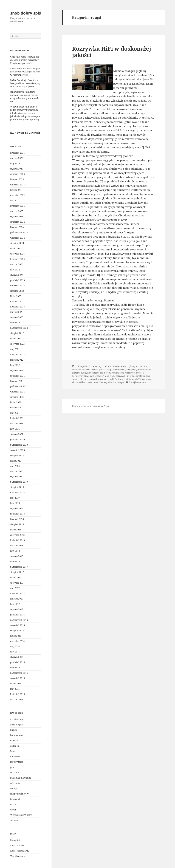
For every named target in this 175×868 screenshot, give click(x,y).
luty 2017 (15, 604)
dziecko (14, 741)
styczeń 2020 (17, 477)
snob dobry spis (26, 13)
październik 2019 (19, 482)
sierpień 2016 (17, 631)
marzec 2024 (17, 264)
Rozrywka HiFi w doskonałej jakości (112, 52)
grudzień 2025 (18, 174)
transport (15, 799)
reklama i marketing (21, 778)
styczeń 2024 (17, 275)
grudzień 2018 (18, 514)
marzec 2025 (17, 211)
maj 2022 (15, 349)
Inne (13, 751)
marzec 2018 (17, 546)
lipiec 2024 (16, 248)
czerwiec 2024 (17, 254)
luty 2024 (15, 270)
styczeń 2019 (17, 508)
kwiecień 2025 (18, 206)
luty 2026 (15, 163)
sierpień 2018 (17, 524)
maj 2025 (15, 201)
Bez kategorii (17, 725)
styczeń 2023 (17, 317)
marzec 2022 (17, 360)
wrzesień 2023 (18, 286)
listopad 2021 (17, 381)
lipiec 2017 (16, 577)
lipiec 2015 (16, 684)
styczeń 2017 (17, 609)
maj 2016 (15, 646)
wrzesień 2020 (18, 450)
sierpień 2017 (17, 572)
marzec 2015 (17, 699)
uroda (13, 804)
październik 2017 (19, 567)
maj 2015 (15, 689)
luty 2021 (15, 429)
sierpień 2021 (17, 397)
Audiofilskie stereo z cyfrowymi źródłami (127, 366)
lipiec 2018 (16, 530)
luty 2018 (15, 551)
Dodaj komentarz (137, 382)
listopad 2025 (17, 179)
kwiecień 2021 (18, 418)
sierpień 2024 (17, 243)
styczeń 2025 (17, 217)
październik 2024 (19, 232)
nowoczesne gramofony (99, 373)
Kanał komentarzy (20, 851)
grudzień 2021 (18, 376)
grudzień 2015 (18, 662)
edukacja (15, 746)
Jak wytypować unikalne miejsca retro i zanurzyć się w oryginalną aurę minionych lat (25, 97)
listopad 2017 (17, 562)
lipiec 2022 (16, 339)
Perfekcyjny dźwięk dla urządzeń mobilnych (93, 376)
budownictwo (17, 735)
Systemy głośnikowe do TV (128, 379)
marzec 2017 (17, 599)
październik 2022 (19, 328)
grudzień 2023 (18, 280)
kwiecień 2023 (18, 307)
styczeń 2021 (17, 434)
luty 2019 (15, 503)
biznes (13, 730)
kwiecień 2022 (18, 354)
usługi (13, 810)
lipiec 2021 (16, 402)
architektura (17, 719)
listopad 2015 (17, 668)
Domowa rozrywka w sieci (85, 370)
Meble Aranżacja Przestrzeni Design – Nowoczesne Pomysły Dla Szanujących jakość (25, 83)
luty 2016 (15, 652)
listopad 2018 (17, 519)
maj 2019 (15, 498)
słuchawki (146, 379)
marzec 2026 (17, 158)
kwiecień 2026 (18, 153)
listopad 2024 (17, 227)
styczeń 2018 (17, 556)
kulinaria (15, 757)
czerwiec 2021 (17, 408)
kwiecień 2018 (18, 540)
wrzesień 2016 (18, 625)
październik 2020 (19, 445)
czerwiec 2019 (17, 492)
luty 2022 (15, 365)
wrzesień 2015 (18, 678)
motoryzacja (17, 762)
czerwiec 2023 (17, 302)
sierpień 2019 (17, 487)
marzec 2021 (17, 424)
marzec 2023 (17, 312)
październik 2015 (19, 673)
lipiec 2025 (16, 190)
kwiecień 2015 (18, 694)
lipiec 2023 (16, 296)
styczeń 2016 (17, 657)
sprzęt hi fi (77, 379)
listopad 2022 (17, 323)
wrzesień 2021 (18, 392)
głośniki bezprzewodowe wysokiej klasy (118, 370)
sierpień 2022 (17, 333)
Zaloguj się (16, 840)
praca (13, 767)
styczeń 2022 (17, 370)
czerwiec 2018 (17, 535)
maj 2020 (15, 466)
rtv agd (14, 788)
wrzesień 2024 (18, 238)
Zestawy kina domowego (112, 382)
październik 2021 (19, 386)
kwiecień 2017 (18, 593)
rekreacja (15, 783)
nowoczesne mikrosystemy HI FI (128, 373)
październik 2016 (19, 620)
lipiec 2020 (16, 461)
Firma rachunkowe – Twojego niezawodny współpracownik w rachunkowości (25, 72)
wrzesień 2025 (18, 185)
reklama (15, 772)
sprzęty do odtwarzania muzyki (99, 379)
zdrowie (14, 820)
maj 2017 (15, 588)
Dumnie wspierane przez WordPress (90, 406)
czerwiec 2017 (17, 583)
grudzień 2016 (18, 615)
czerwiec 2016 (17, 641)
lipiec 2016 (16, 636)
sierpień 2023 (17, 291)
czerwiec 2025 (17, 195)
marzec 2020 (17, 471)
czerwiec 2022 (17, 344)
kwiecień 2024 (18, 259)
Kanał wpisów (17, 845)
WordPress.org (18, 856)
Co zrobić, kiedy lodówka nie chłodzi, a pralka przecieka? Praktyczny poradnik (25, 60)
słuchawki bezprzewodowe (85, 382)
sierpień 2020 (17, 455)
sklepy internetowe (20, 794)
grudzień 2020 (18, 439)
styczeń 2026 (17, 169)
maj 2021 (15, 413)
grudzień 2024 (18, 222)
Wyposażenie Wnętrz (21, 815)
